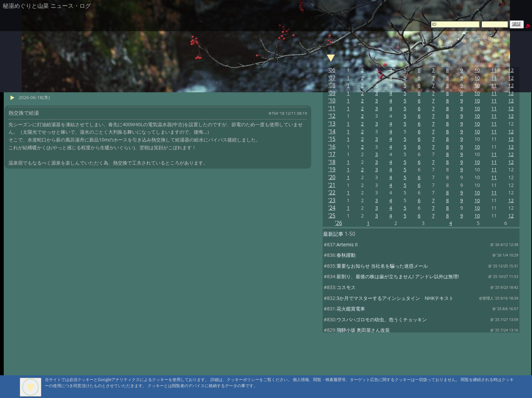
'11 (332, 108)
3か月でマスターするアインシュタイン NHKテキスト (395, 298)
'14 (332, 131)
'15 (332, 139)
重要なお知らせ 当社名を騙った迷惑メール (382, 266)
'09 (332, 93)
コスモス (346, 287)
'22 (332, 193)
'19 (332, 169)
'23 (332, 200)
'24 (332, 208)
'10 (332, 101)
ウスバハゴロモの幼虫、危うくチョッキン (382, 319)
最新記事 (333, 234)
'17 (332, 154)
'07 (332, 78)
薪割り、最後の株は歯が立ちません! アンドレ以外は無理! (398, 276)
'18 (332, 162)
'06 (332, 70)
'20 (332, 177)
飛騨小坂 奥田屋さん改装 (363, 330)
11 (494, 70)
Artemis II (347, 244)
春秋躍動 (346, 255)
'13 (332, 124)
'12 (332, 116)
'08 (332, 85)
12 (511, 70)
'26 (338, 223)
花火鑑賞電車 (351, 309)
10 (477, 70)
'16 (332, 147)
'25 (332, 216)
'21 (332, 185)
